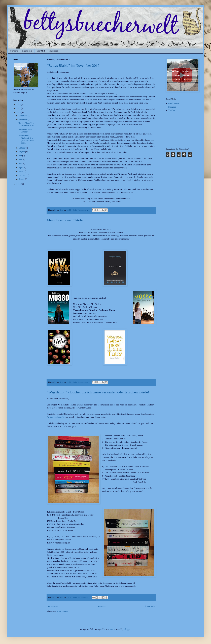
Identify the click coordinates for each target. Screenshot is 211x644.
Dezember (23, 116)
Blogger (127, 629)
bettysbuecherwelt (56, 417)
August (22, 152)
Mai (21, 163)
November (23, 120)
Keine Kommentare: (81, 210)
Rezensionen (27, 51)
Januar (22, 179)
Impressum (54, 51)
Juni (21, 160)
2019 (19, 105)
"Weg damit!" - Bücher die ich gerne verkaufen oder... (26, 139)
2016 (19, 112)
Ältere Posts (150, 607)
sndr (111, 629)
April (21, 167)
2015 (19, 184)
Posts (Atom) (62, 611)
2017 (19, 108)
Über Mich (41, 51)
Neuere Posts (53, 607)
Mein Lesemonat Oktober (66, 220)
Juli (21, 156)
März (21, 171)
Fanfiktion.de (174, 103)
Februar (22, 175)
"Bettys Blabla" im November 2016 (73, 65)
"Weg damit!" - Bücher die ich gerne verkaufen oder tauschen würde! (98, 392)
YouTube (172, 110)
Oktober (22, 148)
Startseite (14, 51)
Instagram (172, 107)
